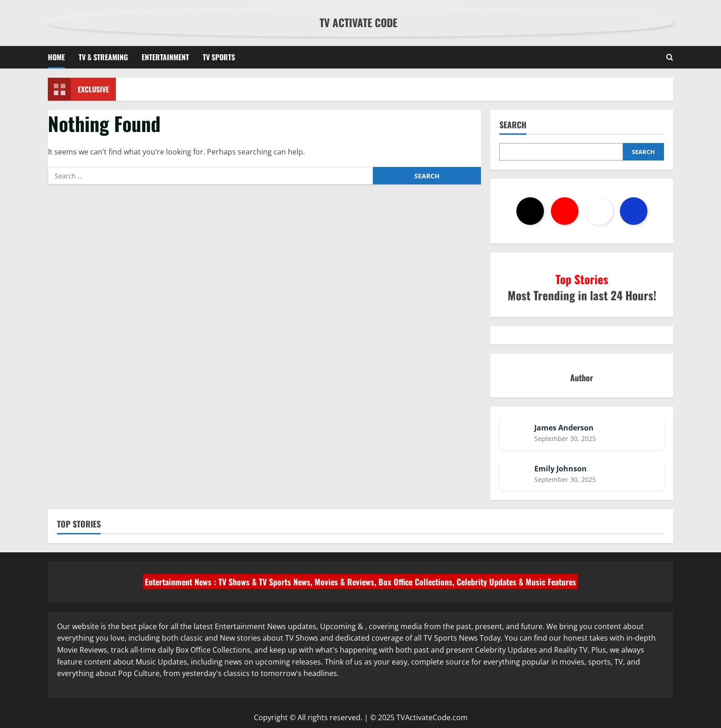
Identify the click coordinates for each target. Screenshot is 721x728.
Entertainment (165, 57)
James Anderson (564, 428)
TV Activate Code (358, 23)
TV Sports (219, 57)
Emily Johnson (561, 469)
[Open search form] (670, 57)
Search (513, 125)
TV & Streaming (103, 57)
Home (56, 57)
